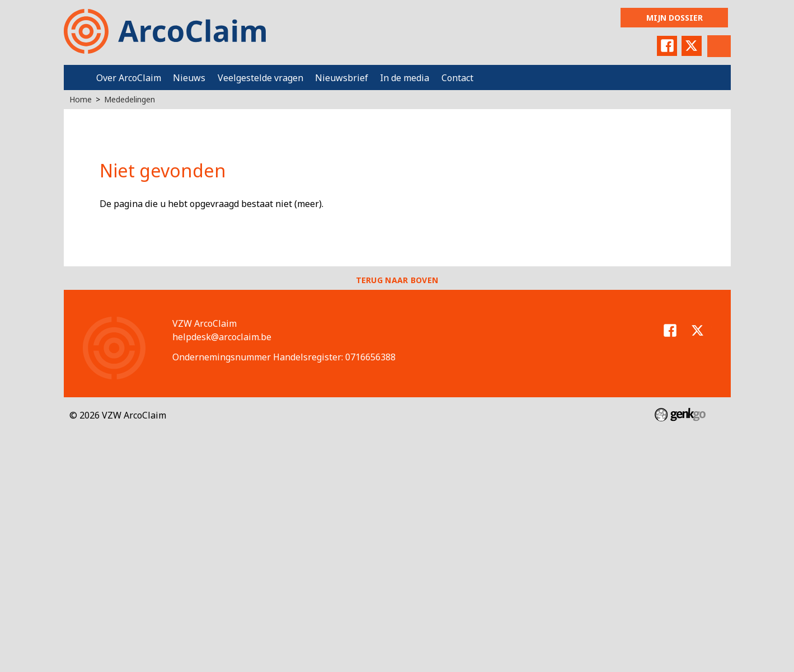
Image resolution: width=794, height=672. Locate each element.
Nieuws (189, 78)
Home (77, 77)
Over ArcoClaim (129, 78)
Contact (457, 78)
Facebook (667, 46)
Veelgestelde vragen (260, 78)
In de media (405, 78)
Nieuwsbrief (342, 78)
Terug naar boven (397, 280)
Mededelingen (130, 99)
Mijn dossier (675, 18)
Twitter (692, 46)
